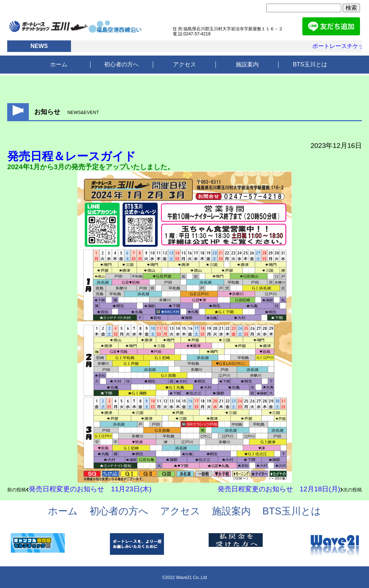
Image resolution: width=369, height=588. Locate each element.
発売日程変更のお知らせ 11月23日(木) (90, 489)
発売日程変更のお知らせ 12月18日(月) (279, 489)
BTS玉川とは (310, 64)
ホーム (59, 64)
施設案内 (247, 64)
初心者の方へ (121, 64)
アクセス (184, 64)
